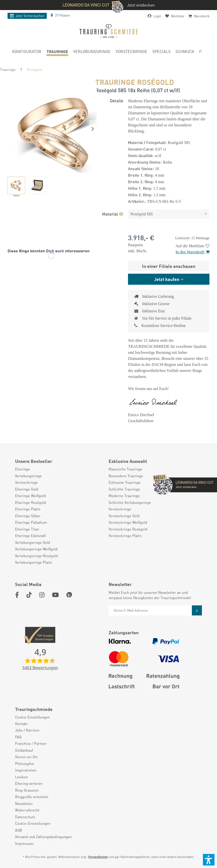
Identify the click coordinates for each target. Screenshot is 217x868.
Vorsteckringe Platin (125, 536)
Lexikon (21, 777)
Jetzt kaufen (167, 279)
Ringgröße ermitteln (32, 797)
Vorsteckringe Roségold (128, 529)
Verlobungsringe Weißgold (36, 549)
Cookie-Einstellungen (33, 823)
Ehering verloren (29, 783)
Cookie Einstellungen (32, 717)
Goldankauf (24, 750)
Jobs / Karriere (27, 730)
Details (116, 100)
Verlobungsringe (28, 476)
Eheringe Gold (27, 489)
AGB (19, 830)
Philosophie (25, 763)
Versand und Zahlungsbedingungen (43, 837)
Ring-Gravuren (27, 790)
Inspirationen (26, 770)
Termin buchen (27, 16)
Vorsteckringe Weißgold (128, 522)
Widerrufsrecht (27, 810)
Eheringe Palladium (31, 522)
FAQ (18, 737)
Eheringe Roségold (31, 502)
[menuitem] (27, 52)
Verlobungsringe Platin (34, 562)
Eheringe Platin (28, 509)
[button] (209, 860)
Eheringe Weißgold (30, 496)
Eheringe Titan (27, 529)
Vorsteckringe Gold (124, 516)
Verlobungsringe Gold (33, 542)
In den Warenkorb (192, 252)
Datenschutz (25, 817)
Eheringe (23, 469)
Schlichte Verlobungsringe (130, 502)
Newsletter (24, 803)
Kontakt (21, 724)
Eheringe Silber (28, 516)
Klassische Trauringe (125, 469)
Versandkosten (98, 857)
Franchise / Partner (31, 743)
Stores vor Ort (26, 757)
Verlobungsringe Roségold (36, 556)
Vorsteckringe (26, 482)
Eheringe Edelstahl (31, 536)
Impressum (24, 843)
